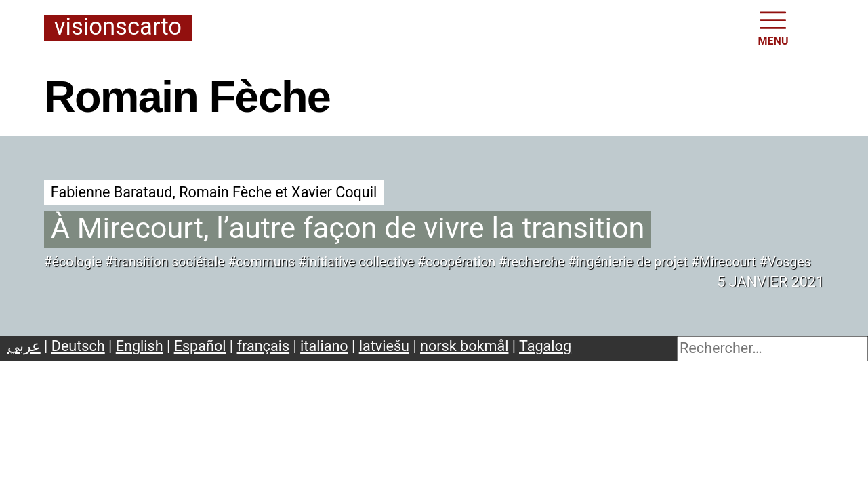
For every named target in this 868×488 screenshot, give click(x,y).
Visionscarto (118, 27)
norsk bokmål (464, 346)
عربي (24, 346)
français (264, 346)
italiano (324, 346)
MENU (773, 27)
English (140, 346)
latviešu (384, 346)
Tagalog (545, 346)
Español (200, 346)
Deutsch (78, 346)
